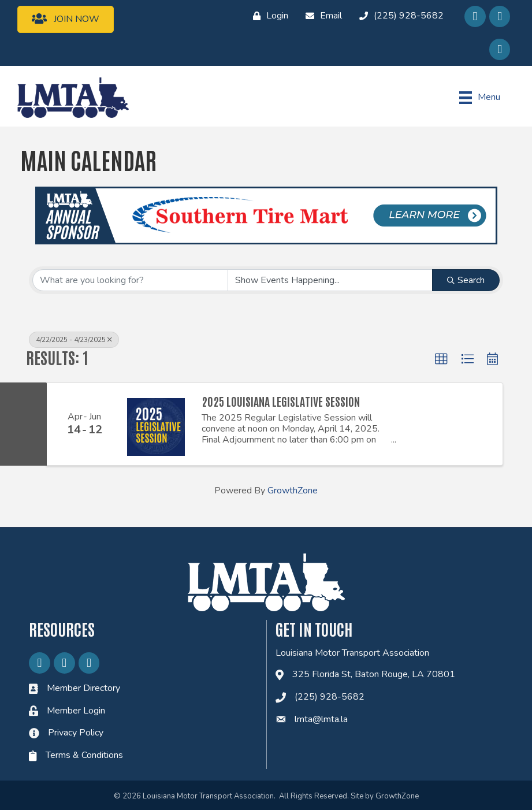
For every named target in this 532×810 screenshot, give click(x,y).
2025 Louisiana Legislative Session (281, 401)
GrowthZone (293, 491)
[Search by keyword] (130, 280)
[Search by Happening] (330, 280)
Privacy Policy (76, 733)
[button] (441, 359)
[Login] (268, 16)
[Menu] (480, 98)
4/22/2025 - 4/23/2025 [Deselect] (74, 340)
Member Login (76, 711)
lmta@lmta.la (321, 719)
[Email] (321, 16)
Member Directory (83, 688)
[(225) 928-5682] (399, 16)
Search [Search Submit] (466, 280)
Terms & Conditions (84, 755)
